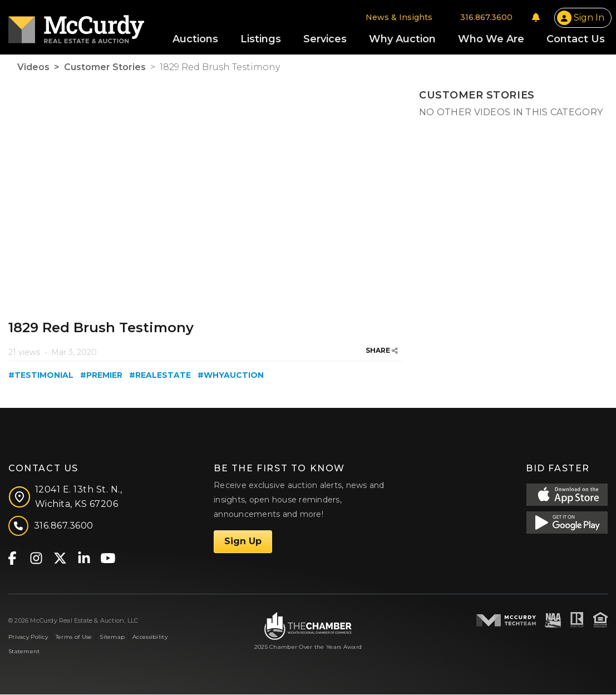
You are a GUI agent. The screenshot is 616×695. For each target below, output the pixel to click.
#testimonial (41, 376)
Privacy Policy (28, 637)
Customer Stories (105, 68)
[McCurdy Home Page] (76, 26)
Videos (33, 68)
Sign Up (243, 542)
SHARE (382, 351)
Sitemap (112, 637)
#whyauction (231, 376)
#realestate (160, 376)
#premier (101, 376)
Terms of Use (74, 637)
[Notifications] (536, 18)
